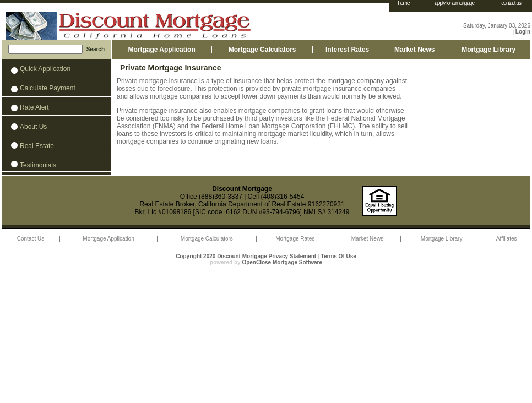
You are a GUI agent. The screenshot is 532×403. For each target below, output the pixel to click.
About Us (33, 127)
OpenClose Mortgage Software (282, 262)
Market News (414, 50)
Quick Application (45, 69)
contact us (511, 3)
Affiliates (507, 239)
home (403, 3)
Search (96, 49)
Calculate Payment (48, 88)
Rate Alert (34, 107)
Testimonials (38, 165)
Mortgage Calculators (262, 50)
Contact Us (31, 239)
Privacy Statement (292, 256)
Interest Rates (347, 50)
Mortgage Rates (295, 239)
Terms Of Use (339, 256)
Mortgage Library (488, 50)
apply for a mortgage (454, 3)
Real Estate (37, 146)
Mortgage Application (161, 50)
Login (523, 32)
